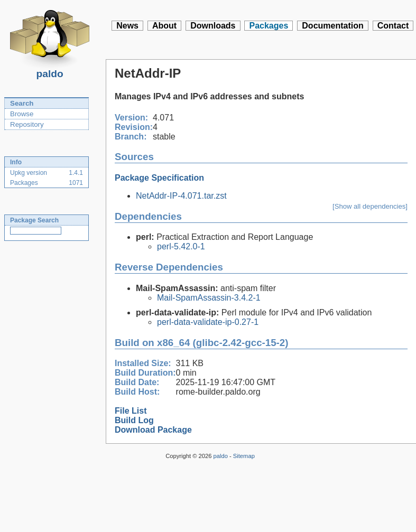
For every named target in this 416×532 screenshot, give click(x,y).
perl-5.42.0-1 (181, 246)
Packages (269, 26)
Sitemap (244, 456)
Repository (27, 124)
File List (131, 411)
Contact (393, 26)
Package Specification (159, 178)
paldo (50, 71)
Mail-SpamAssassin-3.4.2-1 (209, 298)
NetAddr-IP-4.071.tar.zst (181, 196)
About (164, 26)
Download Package (153, 430)
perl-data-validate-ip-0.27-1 (208, 322)
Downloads (213, 26)
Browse (22, 114)
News (127, 26)
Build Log (134, 420)
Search (22, 103)
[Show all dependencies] (370, 206)
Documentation (332, 26)
